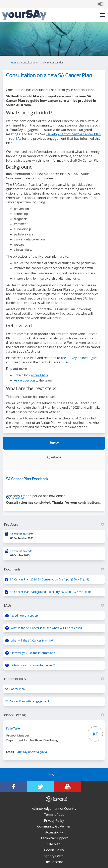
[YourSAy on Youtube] (68, 787)
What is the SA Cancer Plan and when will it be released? (47, 628)
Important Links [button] (54, 679)
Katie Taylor (13, 729)
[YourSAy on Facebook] (14, 787)
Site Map (54, 844)
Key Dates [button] (54, 525)
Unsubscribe (54, 862)
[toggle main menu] (103, 15)
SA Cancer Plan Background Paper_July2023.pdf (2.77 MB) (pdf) (51, 592)
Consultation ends (21, 551)
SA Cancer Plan (15, 689)
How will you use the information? (33, 653)
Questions (54, 458)
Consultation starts (22, 534)
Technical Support (54, 838)
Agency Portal (54, 856)
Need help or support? (25, 615)
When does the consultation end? (33, 665)
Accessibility (54, 832)
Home (14, 63)
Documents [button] (54, 569)
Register (54, 775)
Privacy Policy (54, 821)
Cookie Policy (54, 850)
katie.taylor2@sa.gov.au (32, 752)
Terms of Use (54, 815)
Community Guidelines (54, 826)
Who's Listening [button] (54, 715)
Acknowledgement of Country (54, 809)
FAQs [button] (54, 606)
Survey (54, 443)
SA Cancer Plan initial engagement (27, 701)
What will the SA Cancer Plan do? (32, 640)
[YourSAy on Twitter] (41, 787)
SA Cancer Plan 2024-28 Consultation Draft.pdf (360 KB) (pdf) (50, 579)
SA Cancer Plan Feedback (27, 479)
